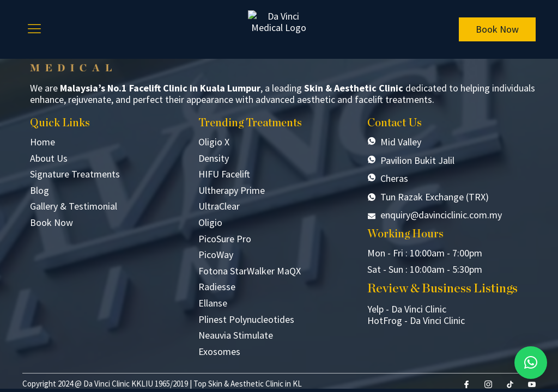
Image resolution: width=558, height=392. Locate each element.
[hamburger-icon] (35, 29)
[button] (531, 363)
